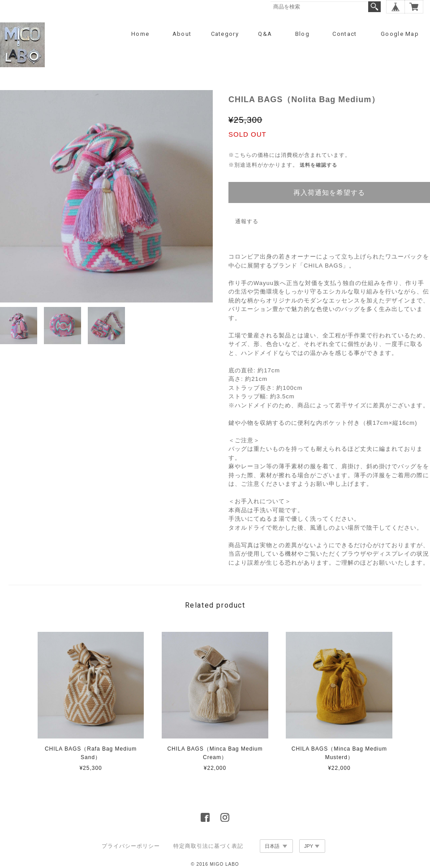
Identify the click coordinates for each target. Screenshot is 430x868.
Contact (344, 34)
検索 (374, 7)
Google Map (400, 34)
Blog (302, 34)
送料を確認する (318, 165)
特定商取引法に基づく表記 (208, 846)
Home (140, 34)
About (182, 34)
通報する (247, 221)
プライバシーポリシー (131, 846)
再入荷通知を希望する (329, 192)
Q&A (265, 34)
